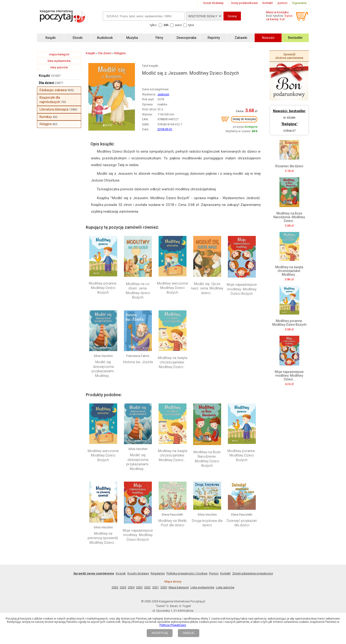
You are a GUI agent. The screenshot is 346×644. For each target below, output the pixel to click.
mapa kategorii (59, 54)
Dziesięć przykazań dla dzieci (242, 523)
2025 (123, 587)
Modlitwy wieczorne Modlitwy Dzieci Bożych (173, 288)
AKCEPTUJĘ (160, 633)
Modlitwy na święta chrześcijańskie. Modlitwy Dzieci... (173, 362)
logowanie (299, 3)
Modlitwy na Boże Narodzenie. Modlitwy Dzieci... (289, 217)
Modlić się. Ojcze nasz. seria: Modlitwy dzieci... (207, 288)
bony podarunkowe (245, 3)
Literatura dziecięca (54, 109)
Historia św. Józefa (138, 362)
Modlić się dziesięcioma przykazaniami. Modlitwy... (103, 369)
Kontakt (225, 573)
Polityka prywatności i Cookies (187, 573)
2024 (131, 587)
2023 (139, 587)
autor (178, 25)
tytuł (191, 25)
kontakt (268, 3)
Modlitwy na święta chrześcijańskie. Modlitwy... (289, 271)
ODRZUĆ (188, 633)
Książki (44, 76)
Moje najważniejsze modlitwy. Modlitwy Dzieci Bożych (242, 289)
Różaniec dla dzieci (289, 166)
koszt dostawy (213, 3)
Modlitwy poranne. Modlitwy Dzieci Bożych (103, 288)
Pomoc (214, 573)
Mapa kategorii (179, 587)
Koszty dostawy (138, 573)
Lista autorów (225, 587)
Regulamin (158, 573)
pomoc (283, 3)
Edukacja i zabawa (53, 90)
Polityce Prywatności (173, 625)
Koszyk (121, 573)
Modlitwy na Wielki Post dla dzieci (172, 523)
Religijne (46, 124)
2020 (164, 587)
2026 (115, 587)
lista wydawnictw (59, 61)
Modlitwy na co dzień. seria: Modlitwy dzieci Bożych (138, 291)
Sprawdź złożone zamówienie (289, 56)
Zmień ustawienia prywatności (253, 573)
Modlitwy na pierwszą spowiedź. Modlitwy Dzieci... (103, 538)
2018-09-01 (165, 129)
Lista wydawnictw (202, 587)
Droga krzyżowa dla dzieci (207, 523)
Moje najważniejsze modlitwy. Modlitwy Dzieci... (289, 376)
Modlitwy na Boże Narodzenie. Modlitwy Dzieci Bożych (207, 459)
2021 (156, 587)
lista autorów (59, 67)
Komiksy (46, 117)
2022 (147, 587)
